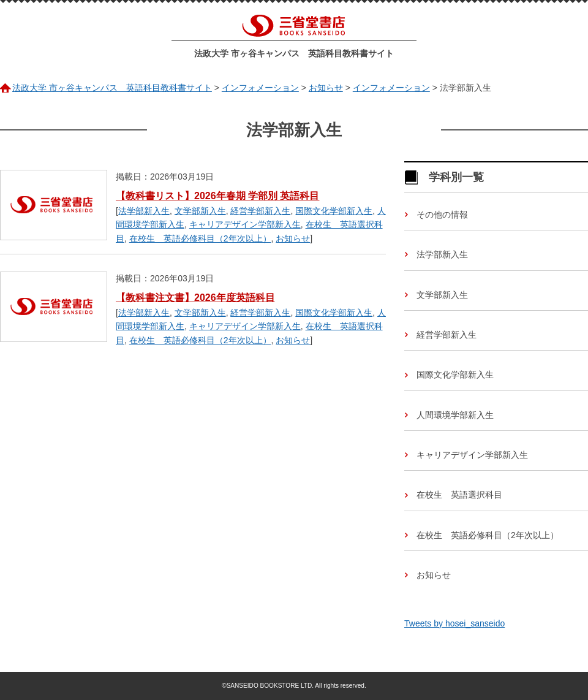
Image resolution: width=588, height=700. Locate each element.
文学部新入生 (200, 211)
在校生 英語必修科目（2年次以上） (200, 238)
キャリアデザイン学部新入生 (245, 224)
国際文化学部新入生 (334, 211)
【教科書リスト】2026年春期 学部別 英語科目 (217, 196)
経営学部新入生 (260, 211)
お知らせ (293, 238)
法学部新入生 (144, 211)
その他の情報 (442, 215)
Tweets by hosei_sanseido (454, 623)
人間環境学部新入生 (455, 415)
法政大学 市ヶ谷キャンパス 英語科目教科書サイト (294, 53)
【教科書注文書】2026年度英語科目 (195, 298)
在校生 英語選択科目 (459, 495)
